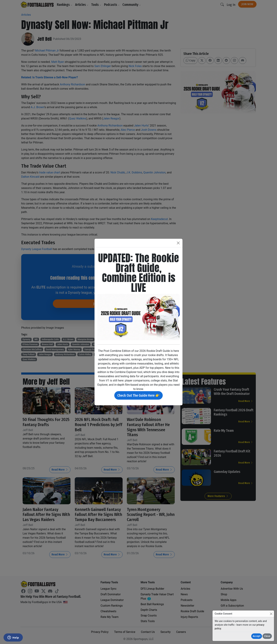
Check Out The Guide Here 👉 (138, 395)
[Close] (271, 614)
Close (267, 636)
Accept (257, 636)
